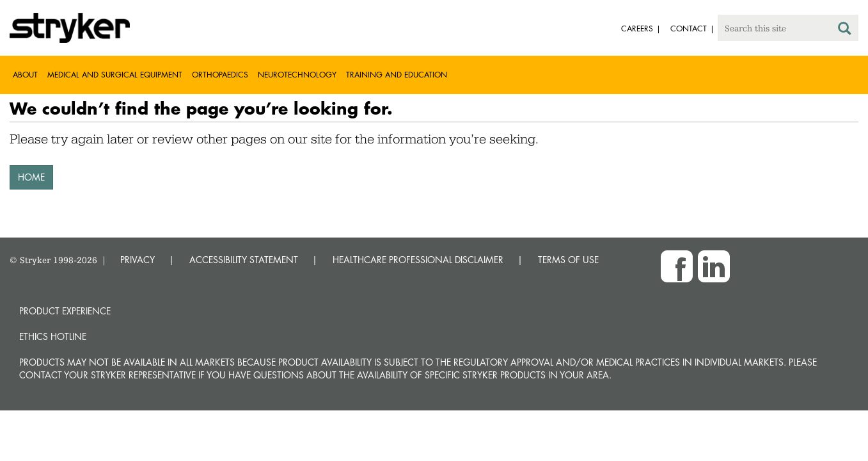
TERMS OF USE (568, 260)
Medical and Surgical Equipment (115, 75)
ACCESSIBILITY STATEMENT (244, 260)
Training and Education (397, 75)
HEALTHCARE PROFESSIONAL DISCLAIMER (418, 260)
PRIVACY (138, 260)
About (25, 75)
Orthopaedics (220, 75)
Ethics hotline (53, 336)
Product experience (65, 311)
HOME (31, 177)
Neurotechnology (297, 75)
